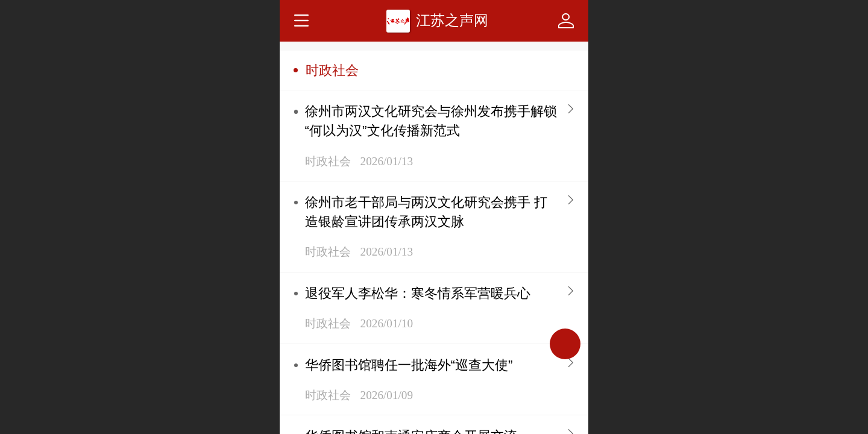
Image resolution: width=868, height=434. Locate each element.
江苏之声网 (452, 20)
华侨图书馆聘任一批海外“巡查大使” (409, 365)
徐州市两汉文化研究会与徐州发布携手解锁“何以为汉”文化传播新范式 (431, 121)
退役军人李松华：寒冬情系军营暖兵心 (418, 293)
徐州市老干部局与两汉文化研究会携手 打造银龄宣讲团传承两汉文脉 (426, 212)
